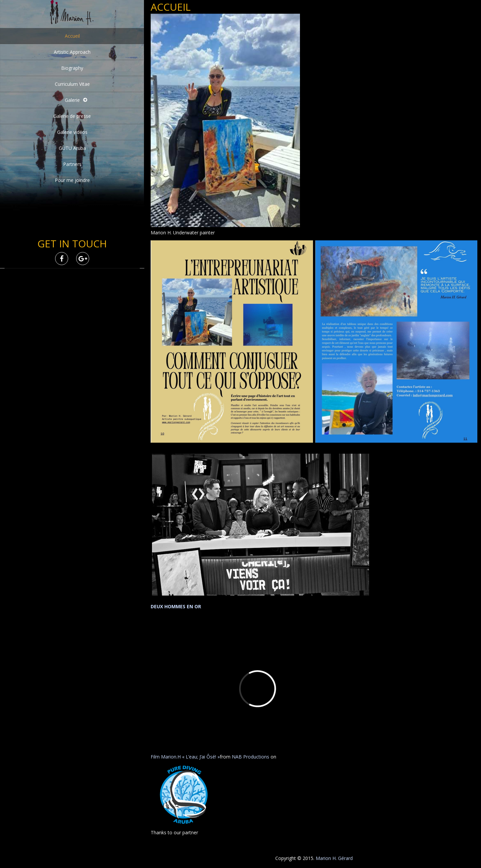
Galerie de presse (72, 116)
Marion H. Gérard (334, 858)
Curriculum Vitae (72, 84)
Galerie (72, 100)
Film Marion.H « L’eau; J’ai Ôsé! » (185, 757)
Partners (72, 164)
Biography (72, 68)
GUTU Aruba (72, 148)
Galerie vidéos (72, 132)
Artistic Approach (72, 52)
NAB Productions (251, 757)
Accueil (72, 36)
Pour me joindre (72, 180)
